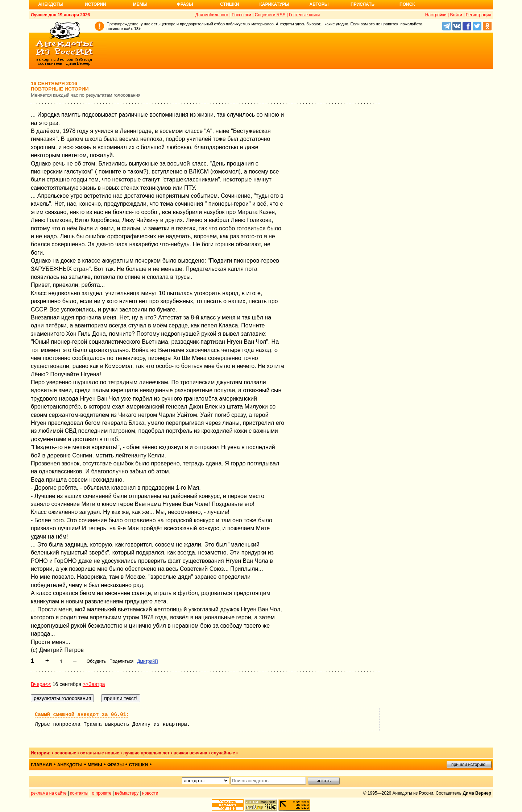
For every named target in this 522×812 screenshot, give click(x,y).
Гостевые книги (304, 15)
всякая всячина (190, 753)
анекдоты (70, 765)
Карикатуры (274, 4)
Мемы (140, 4)
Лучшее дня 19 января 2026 (60, 15)
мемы (95, 765)
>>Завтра (94, 684)
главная (41, 765)
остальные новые (100, 753)
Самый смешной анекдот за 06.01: (82, 715)
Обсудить (96, 661)
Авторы (319, 4)
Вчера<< (41, 684)
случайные (223, 753)
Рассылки (241, 15)
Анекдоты (51, 4)
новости (150, 793)
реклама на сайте (49, 793)
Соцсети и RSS (270, 15)
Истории (96, 4)
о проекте (102, 793)
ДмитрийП (147, 661)
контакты (79, 793)
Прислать (362, 4)
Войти (456, 15)
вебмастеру (127, 793)
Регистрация (478, 15)
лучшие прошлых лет (146, 753)
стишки (138, 765)
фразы (115, 765)
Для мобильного (212, 15)
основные (65, 753)
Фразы (185, 4)
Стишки (229, 4)
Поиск (407, 4)
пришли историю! (469, 765)
